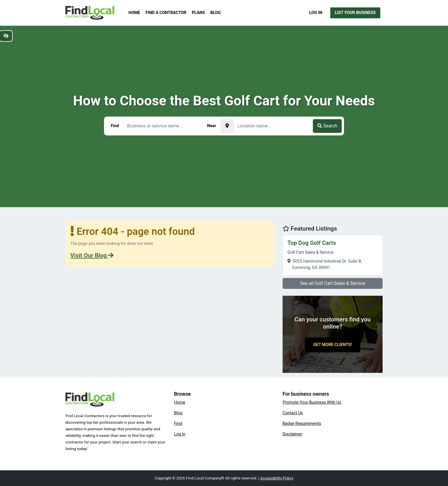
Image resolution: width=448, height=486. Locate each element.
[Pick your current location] (227, 126)
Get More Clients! (333, 345)
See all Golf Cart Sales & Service (332, 283)
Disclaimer (292, 434)
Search (327, 126)
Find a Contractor (166, 13)
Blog (215, 13)
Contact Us (293, 413)
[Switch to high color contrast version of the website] (6, 36)
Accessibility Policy (277, 478)
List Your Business (355, 13)
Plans (198, 13)
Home (134, 13)
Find (178, 423)
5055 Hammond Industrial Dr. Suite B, (333, 254)
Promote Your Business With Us (312, 402)
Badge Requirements (302, 423)
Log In (316, 13)
